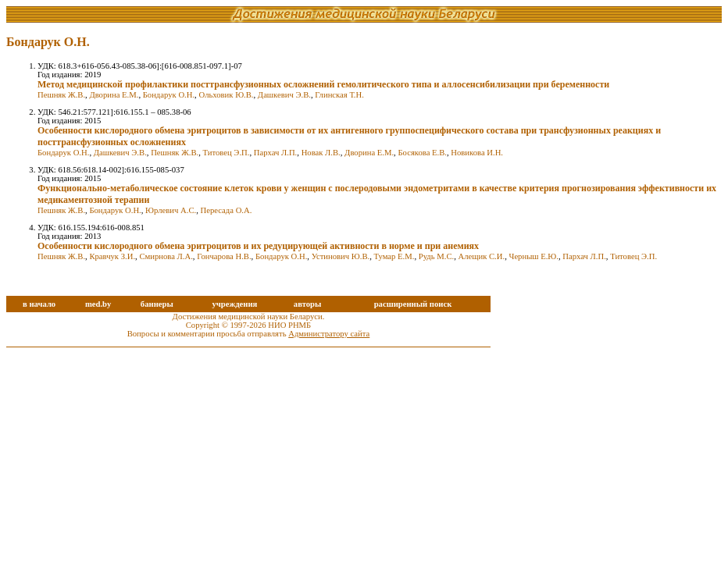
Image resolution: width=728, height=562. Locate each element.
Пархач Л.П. (276, 153)
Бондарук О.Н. (169, 95)
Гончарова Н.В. (224, 256)
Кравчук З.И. (112, 256)
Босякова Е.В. (422, 153)
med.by (98, 304)
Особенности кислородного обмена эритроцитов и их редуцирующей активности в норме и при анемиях (258, 246)
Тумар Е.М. (394, 256)
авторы (308, 304)
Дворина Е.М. (114, 95)
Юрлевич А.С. (171, 210)
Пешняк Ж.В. (61, 95)
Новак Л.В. (321, 153)
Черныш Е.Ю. (534, 256)
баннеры (157, 304)
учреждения (234, 304)
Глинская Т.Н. (339, 95)
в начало (39, 304)
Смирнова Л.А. (166, 256)
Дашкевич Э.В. (284, 95)
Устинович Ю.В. (341, 256)
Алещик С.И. (482, 256)
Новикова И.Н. (477, 153)
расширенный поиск (413, 304)
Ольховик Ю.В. (226, 95)
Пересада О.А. (227, 210)
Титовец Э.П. (227, 153)
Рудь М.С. (436, 256)
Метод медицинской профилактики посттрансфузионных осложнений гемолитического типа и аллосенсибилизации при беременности (323, 84)
